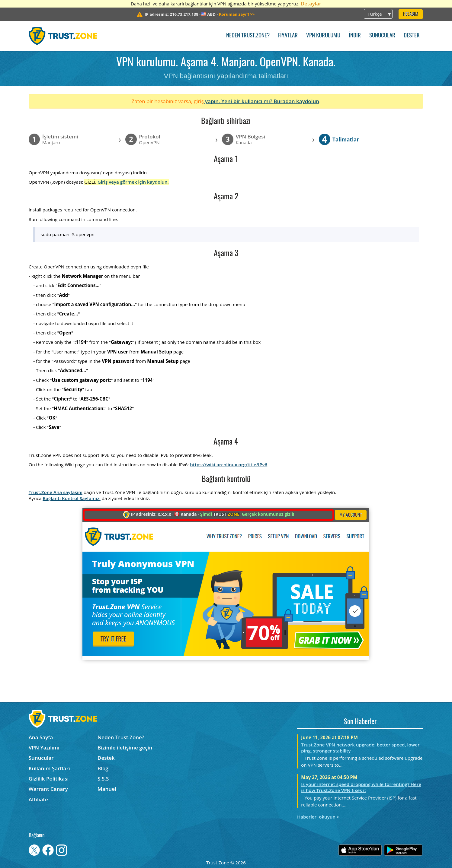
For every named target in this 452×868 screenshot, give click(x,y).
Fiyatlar (288, 36)
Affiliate (38, 799)
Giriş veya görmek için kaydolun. (133, 182)
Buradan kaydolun (296, 101)
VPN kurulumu (323, 36)
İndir (355, 36)
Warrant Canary (48, 789)
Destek (412, 36)
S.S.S (103, 779)
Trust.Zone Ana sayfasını (56, 492)
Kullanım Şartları (49, 768)
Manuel (107, 789)
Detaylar (311, 3)
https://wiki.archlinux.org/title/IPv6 (229, 464)
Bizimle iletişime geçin (125, 748)
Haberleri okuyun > (318, 817)
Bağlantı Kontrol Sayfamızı (72, 498)
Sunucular (382, 36)
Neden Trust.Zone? (248, 36)
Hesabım (411, 14)
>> (237, 14)
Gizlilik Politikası (49, 779)
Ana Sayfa (41, 737)
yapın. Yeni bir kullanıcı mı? (239, 101)
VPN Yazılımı (44, 748)
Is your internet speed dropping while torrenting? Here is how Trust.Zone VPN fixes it (361, 787)
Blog (103, 768)
